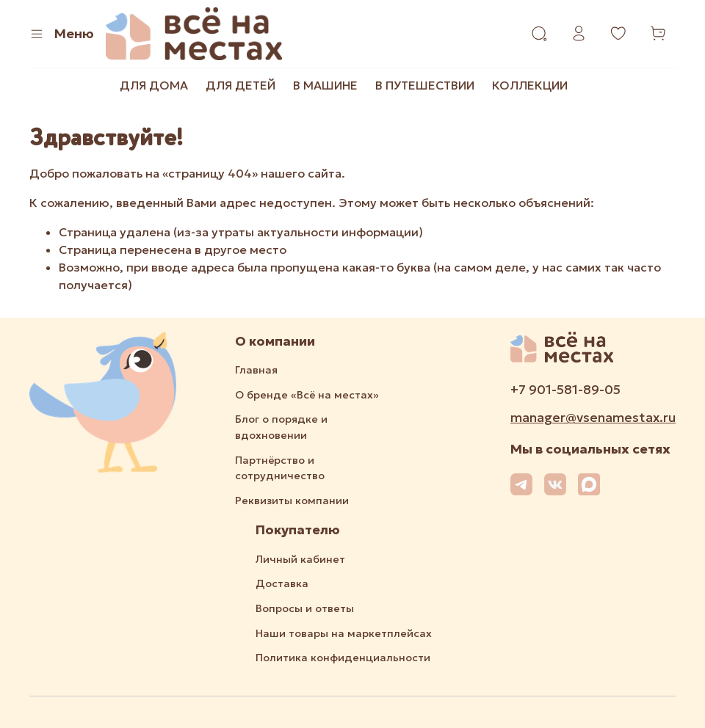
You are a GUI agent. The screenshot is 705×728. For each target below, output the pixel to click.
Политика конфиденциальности (343, 658)
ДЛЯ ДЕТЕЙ (241, 85)
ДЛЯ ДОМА (154, 85)
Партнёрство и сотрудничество (280, 468)
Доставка (282, 583)
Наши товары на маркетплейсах (344, 633)
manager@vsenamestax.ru (593, 418)
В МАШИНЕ (325, 85)
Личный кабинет (300, 559)
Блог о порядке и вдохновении (281, 427)
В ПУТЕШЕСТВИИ (425, 85)
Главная (256, 370)
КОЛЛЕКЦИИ (530, 85)
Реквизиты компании (292, 500)
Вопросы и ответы (305, 608)
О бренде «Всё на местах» (307, 395)
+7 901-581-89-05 (565, 390)
